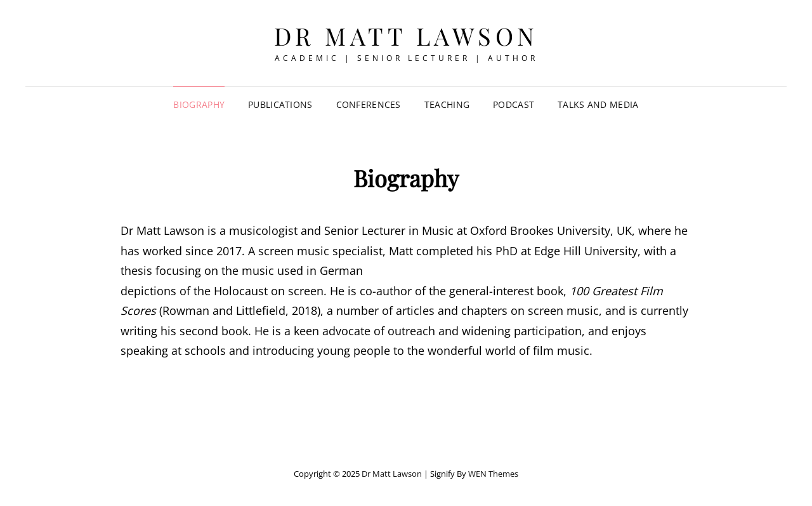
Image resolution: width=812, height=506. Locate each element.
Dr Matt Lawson (406, 36)
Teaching (447, 104)
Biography (199, 104)
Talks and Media (598, 104)
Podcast (514, 104)
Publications (280, 104)
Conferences (369, 104)
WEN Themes (493, 474)
